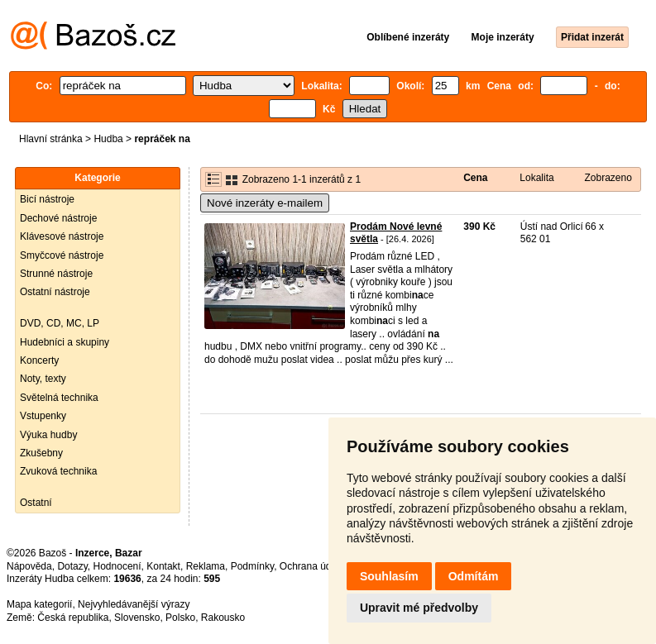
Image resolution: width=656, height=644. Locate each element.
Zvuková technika (58, 471)
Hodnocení (117, 566)
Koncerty (39, 360)
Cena (475, 178)
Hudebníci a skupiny (65, 342)
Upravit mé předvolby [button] (419, 608)
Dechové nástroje (58, 218)
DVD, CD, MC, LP (60, 323)
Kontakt (163, 566)
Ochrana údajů (312, 566)
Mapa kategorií (39, 604)
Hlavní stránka (51, 139)
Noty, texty (43, 379)
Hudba (108, 139)
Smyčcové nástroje (62, 255)
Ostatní (36, 503)
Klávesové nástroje (62, 236)
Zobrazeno (608, 178)
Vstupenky (43, 416)
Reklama (206, 566)
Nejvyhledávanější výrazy (134, 604)
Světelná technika (59, 398)
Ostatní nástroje (55, 292)
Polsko (180, 618)
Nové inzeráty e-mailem (265, 203)
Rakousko (223, 618)
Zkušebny (41, 453)
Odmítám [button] (474, 576)
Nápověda (29, 566)
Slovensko (137, 618)
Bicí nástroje (47, 199)
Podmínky (252, 566)
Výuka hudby (48, 435)
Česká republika (73, 618)
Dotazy (72, 566)
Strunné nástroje (56, 274)
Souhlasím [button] (389, 576)
